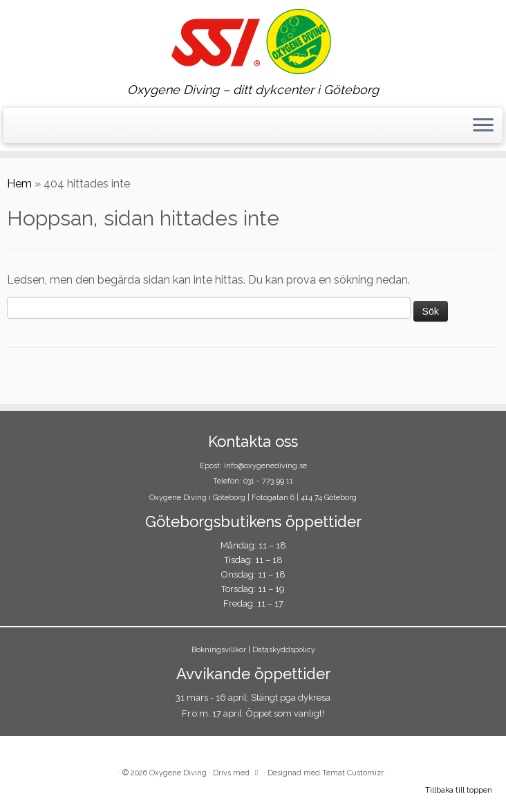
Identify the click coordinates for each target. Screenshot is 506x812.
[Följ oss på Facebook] (20, 128)
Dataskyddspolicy (284, 650)
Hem (19, 184)
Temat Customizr (353, 773)
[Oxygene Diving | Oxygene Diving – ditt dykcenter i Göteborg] (253, 41)
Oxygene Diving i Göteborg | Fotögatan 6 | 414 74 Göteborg (253, 498)
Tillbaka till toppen (459, 790)
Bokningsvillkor (219, 650)
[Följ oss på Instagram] (29, 128)
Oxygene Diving (178, 773)
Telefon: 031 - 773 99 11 (253, 481)
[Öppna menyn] (483, 126)
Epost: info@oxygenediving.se (253, 466)
